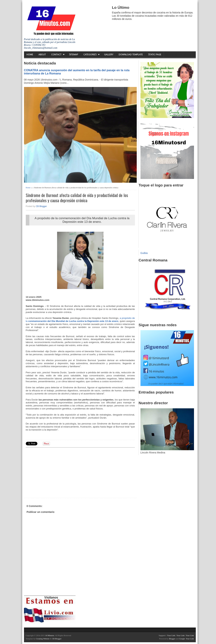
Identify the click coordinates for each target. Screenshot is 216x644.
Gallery (109, 54)
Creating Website (43, 639)
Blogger (172, 639)
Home (30, 54)
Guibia (144, 253)
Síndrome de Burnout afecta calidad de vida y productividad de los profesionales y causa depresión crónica (77, 198)
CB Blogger (41, 206)
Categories (90, 54)
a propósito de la (80, 320)
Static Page (155, 54)
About (42, 54)
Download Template (131, 54)
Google (182, 639)
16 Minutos (50, 635)
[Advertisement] (54, 472)
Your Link (171, 635)
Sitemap (74, 54)
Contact (56, 54)
